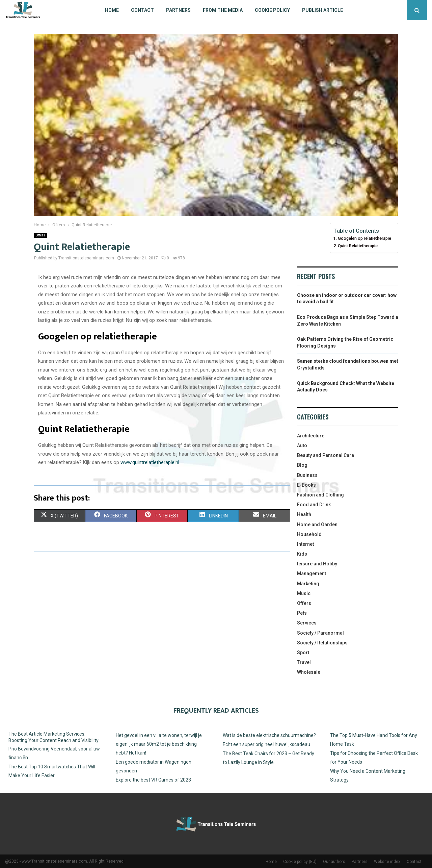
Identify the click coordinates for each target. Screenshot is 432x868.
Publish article (322, 10)
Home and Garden (317, 525)
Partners (178, 10)
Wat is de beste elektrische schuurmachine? (269, 735)
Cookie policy (272, 10)
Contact (142, 10)
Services (307, 623)
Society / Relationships (322, 643)
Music (304, 593)
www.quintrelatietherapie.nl (150, 462)
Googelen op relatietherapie (364, 238)
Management (312, 573)
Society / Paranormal (320, 633)
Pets (302, 613)
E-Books (306, 485)
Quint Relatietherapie (358, 246)
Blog (302, 465)
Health (304, 514)
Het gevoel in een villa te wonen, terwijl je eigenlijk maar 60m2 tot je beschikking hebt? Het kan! (159, 744)
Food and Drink (314, 505)
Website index (387, 862)
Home (112, 10)
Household (309, 534)
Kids (302, 554)
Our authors (334, 862)
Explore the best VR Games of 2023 (153, 780)
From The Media (223, 10)
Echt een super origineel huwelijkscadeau (266, 744)
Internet (305, 544)
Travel (304, 662)
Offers (40, 235)
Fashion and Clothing (320, 495)
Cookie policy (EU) (300, 862)
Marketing (308, 584)
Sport (303, 653)
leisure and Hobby (317, 564)
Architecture (311, 436)
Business (307, 475)
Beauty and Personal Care (326, 455)
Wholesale (309, 672)
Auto (302, 445)
